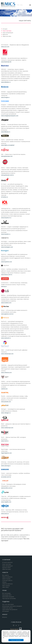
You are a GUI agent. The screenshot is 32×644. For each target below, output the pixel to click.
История (5, 29)
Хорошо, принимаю (16, 640)
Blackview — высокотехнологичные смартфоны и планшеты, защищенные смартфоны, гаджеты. (14, 60)
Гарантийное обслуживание (10, 610)
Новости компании (7, 577)
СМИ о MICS (5, 587)
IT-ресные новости (7, 580)
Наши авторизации (8, 33)
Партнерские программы (9, 598)
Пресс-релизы (6, 586)
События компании (7, 584)
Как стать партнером (8, 604)
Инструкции (6, 611)
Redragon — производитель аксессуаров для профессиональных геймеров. (13, 411)
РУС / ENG (20, 5)
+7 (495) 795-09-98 (16, 622)
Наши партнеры (7, 31)
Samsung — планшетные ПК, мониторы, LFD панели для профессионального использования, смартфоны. (15, 464)
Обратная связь (7, 36)
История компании (7, 562)
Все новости (6, 575)
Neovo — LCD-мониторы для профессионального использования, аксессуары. (14, 312)
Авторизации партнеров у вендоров (12, 606)
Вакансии (5, 34)
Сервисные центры (8, 608)
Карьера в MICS (7, 568)
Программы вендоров (8, 597)
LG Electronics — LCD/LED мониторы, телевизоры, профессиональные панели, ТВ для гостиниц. (14, 285)
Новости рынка (6, 579)
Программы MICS (7, 595)
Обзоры (4, 582)
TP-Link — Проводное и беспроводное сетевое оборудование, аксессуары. (13, 486)
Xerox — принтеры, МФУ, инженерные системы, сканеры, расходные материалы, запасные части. (15, 512)
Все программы (6, 593)
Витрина (5, 617)
